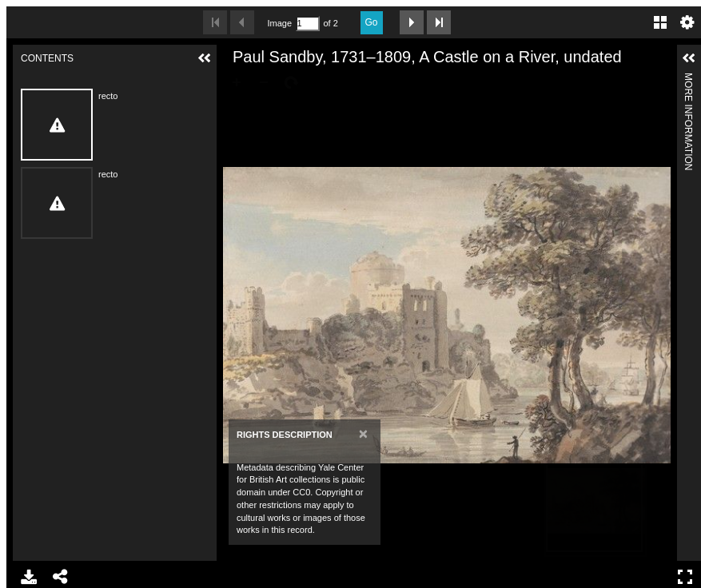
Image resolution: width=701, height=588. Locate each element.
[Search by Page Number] (308, 24)
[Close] (363, 433)
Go (372, 22)
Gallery (660, 22)
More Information (688, 79)
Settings (687, 22)
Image (280, 23)
